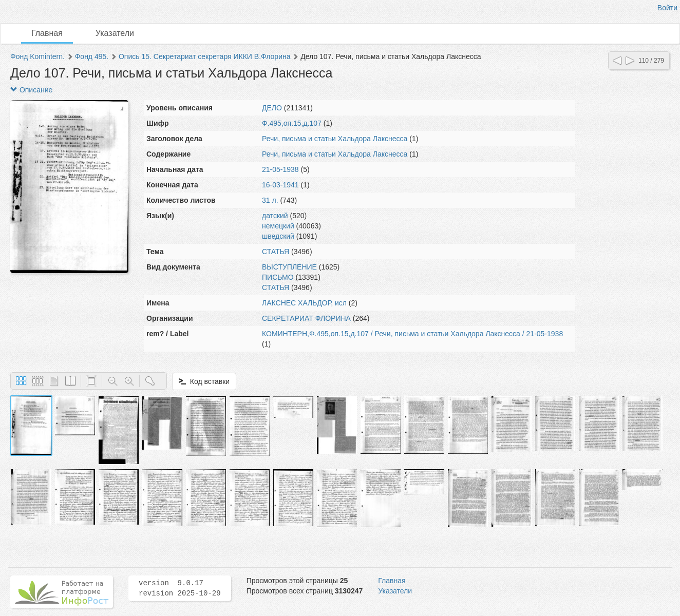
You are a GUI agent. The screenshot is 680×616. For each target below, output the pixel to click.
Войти (667, 8)
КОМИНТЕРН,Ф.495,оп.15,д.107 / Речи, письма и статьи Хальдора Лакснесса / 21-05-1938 (412, 334)
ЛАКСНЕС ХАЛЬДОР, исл (304, 303)
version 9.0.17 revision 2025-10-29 (180, 588)
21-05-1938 (280, 169)
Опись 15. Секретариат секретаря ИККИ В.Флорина (205, 56)
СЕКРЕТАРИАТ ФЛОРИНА (306, 318)
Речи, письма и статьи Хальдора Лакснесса (335, 139)
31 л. (270, 200)
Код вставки (204, 381)
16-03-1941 (280, 185)
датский (275, 216)
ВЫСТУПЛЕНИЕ (289, 267)
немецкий (278, 226)
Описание (31, 90)
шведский (278, 236)
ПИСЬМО (278, 277)
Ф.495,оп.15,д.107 (292, 123)
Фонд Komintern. (37, 56)
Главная (47, 33)
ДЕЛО (272, 108)
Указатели (115, 33)
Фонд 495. (92, 56)
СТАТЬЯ (276, 252)
